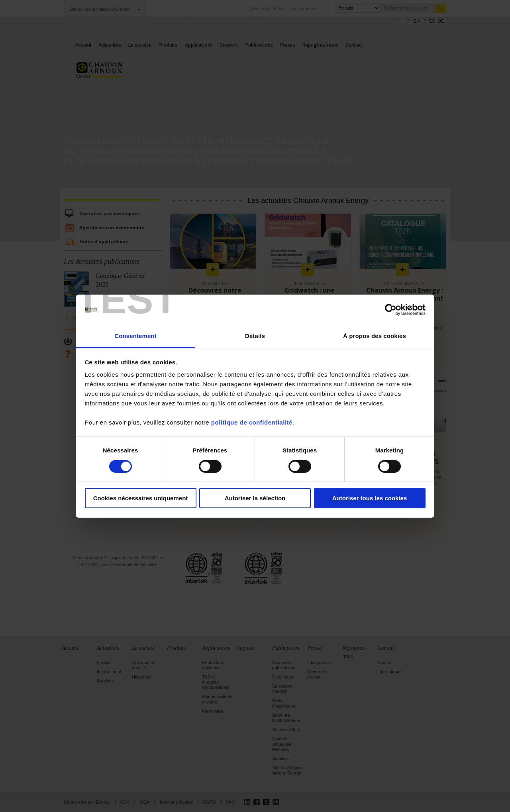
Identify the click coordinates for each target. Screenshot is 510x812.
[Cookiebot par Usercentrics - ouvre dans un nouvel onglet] (391, 310)
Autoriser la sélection (255, 498)
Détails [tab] (255, 336)
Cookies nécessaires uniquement (141, 498)
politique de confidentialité (252, 422)
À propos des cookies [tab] (375, 336)
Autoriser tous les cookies (370, 498)
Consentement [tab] (135, 336)
